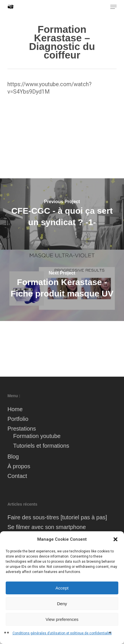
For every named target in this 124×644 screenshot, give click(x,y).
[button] (115, 539)
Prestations (22, 429)
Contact (17, 476)
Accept (62, 588)
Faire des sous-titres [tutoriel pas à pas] (57, 517)
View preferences (62, 619)
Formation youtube (37, 436)
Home (15, 409)
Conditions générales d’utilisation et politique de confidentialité (62, 633)
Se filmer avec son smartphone (47, 527)
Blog (13, 457)
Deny (62, 604)
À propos (19, 466)
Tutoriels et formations (41, 446)
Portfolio (18, 419)
